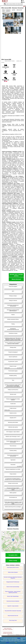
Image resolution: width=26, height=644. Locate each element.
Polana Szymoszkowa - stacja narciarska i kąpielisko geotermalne (13, 592)
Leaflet (16, 551)
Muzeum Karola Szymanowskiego (13, 587)
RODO (8, 642)
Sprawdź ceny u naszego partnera (16, 275)
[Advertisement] (13, 46)
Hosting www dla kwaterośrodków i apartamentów (8, 633)
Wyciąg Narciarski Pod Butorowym (13, 582)
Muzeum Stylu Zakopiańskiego (13, 596)
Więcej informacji (16, 279)
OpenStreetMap (21, 551)
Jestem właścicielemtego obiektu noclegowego (8, 629)
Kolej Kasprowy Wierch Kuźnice (13, 567)
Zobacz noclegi (13, 561)
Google (19, 638)
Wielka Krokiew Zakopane (13, 572)
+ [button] (3, 533)
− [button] (3, 535)
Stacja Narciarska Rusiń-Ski (13, 616)
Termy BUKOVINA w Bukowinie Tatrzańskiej (13, 611)
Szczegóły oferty (13, 555)
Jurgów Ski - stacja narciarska (13, 606)
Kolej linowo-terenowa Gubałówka (13, 601)
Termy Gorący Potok (13, 620)
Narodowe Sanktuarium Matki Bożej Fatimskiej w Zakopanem (13, 578)
